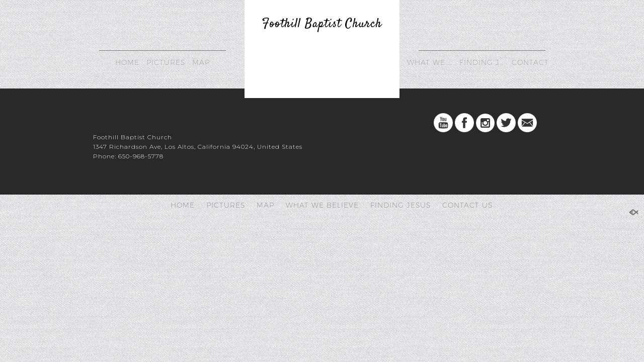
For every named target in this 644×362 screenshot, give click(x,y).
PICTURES (166, 62)
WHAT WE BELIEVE (431, 62)
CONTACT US (536, 62)
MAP (201, 62)
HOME (127, 62)
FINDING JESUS (483, 62)
